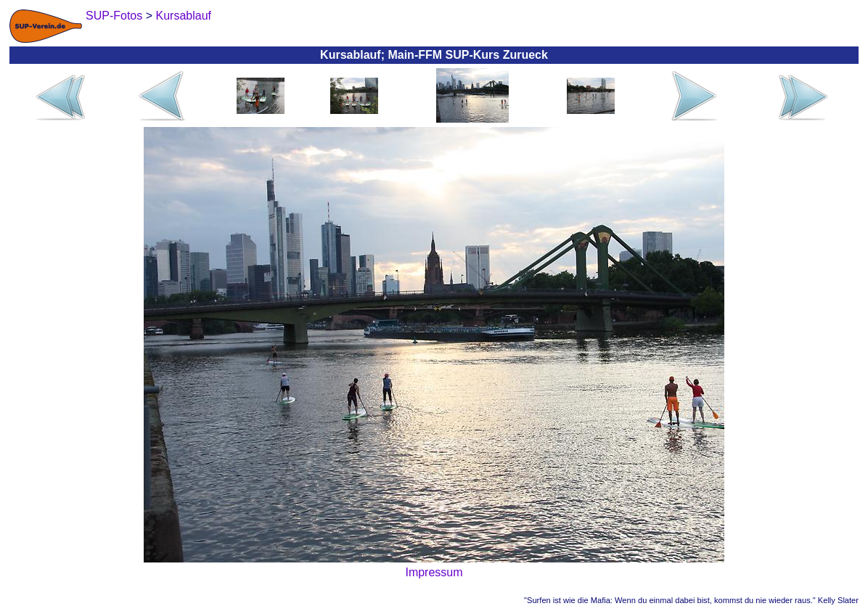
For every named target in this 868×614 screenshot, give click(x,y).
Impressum (434, 572)
